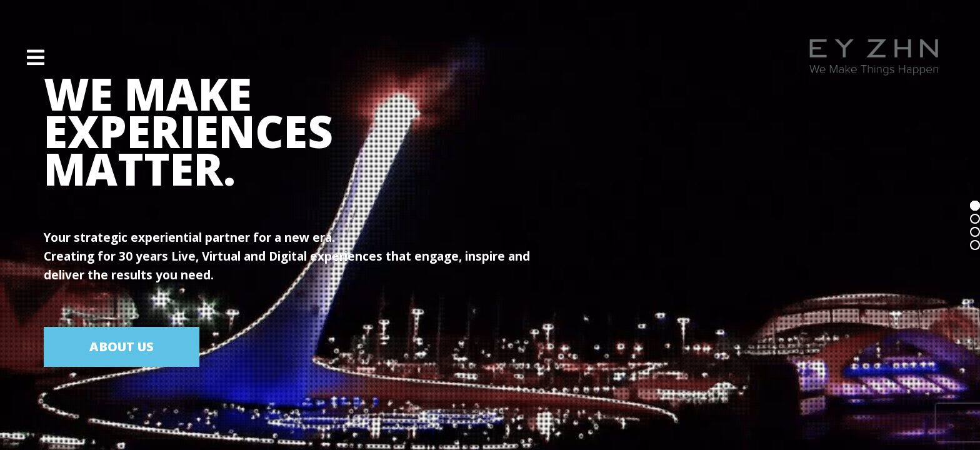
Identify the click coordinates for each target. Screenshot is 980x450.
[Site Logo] (874, 57)
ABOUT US (122, 347)
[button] (36, 57)
